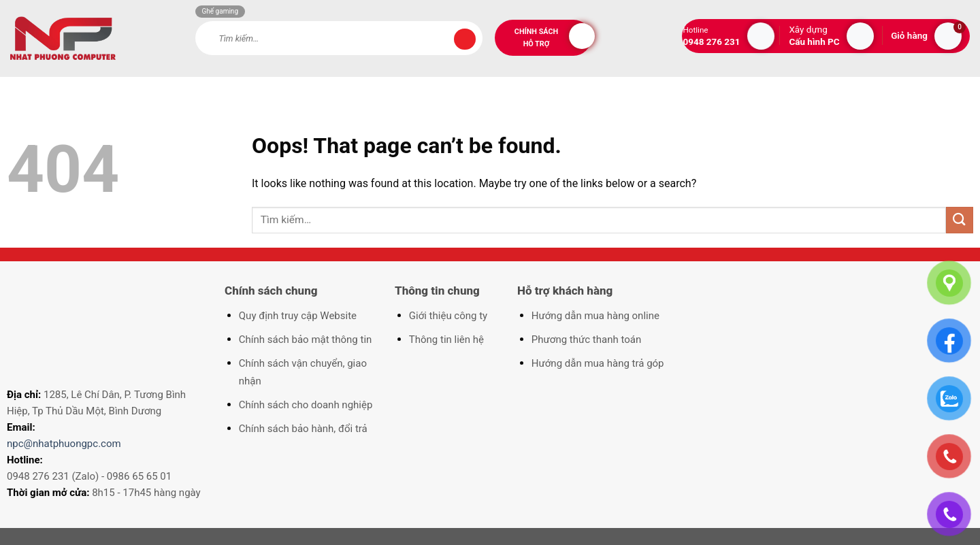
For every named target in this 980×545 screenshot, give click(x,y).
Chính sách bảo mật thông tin (306, 340)
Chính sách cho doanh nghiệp (306, 405)
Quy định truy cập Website (298, 316)
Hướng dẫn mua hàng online (595, 316)
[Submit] (465, 39)
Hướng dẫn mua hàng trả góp (598, 363)
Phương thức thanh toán (586, 340)
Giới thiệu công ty (448, 316)
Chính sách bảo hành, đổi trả (303, 429)
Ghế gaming (220, 11)
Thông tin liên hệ (446, 340)
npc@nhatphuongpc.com (64, 444)
